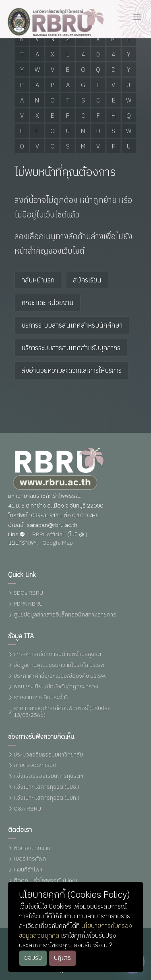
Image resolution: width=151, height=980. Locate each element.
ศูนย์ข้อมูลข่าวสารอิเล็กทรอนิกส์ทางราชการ (65, 615)
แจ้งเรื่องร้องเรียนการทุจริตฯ (48, 776)
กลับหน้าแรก (38, 280)
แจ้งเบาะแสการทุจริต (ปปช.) (47, 787)
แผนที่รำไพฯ (28, 870)
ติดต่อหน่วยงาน (32, 849)
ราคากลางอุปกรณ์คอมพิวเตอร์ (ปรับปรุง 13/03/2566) (62, 712)
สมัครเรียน (87, 280)
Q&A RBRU (27, 809)
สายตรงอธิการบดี (35, 766)
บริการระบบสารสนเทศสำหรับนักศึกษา (72, 325)
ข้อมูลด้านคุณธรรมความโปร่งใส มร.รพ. (60, 666)
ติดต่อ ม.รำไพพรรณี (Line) (46, 881)
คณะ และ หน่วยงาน (48, 302)
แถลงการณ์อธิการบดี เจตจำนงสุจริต (57, 655)
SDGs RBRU (28, 593)
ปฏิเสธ (62, 958)
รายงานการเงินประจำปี (41, 698)
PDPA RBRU (28, 604)
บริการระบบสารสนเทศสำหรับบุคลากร (71, 347)
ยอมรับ (33, 958)
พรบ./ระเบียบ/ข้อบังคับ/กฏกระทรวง (56, 687)
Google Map (58, 543)
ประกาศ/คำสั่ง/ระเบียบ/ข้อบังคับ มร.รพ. (60, 676)
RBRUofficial (48, 535)
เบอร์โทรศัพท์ (30, 859)
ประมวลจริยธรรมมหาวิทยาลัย (48, 755)
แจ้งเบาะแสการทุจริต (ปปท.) (47, 798)
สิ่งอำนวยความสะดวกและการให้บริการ (71, 370)
